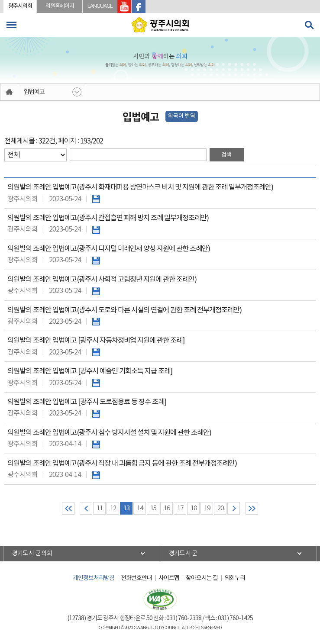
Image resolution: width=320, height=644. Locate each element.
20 (220, 508)
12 (113, 508)
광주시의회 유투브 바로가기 (124, 6)
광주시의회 (20, 6)
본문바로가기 (0, 0)
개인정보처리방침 (94, 578)
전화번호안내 (136, 578)
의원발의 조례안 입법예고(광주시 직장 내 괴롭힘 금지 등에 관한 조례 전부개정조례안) (122, 464)
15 (153, 508)
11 (100, 508)
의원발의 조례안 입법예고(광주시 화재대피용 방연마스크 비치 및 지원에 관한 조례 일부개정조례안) (140, 188)
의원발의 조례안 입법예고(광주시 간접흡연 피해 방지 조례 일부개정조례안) (108, 218)
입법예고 (34, 92)
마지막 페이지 (252, 508)
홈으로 (9, 92)
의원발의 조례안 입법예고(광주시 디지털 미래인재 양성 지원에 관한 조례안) (109, 249)
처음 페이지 (68, 508)
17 (180, 508)
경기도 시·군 (183, 554)
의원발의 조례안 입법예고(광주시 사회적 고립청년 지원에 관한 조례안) (102, 280)
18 (194, 508)
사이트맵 (169, 578)
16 (167, 508)
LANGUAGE (100, 6)
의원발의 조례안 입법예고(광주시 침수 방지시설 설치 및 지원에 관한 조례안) (109, 433)
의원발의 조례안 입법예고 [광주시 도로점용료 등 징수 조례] (87, 402)
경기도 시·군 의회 (32, 554)
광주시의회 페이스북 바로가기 (139, 6)
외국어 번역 (182, 116)
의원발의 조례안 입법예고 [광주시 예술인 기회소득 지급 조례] (90, 372)
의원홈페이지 (60, 6)
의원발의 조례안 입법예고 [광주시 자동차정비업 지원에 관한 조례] (96, 341)
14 (140, 508)
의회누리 (235, 578)
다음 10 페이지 (234, 508)
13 (126, 508)
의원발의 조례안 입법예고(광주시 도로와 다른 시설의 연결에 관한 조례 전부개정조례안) (124, 311)
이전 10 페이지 (86, 508)
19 (207, 508)
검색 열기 (309, 25)
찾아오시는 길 (202, 578)
